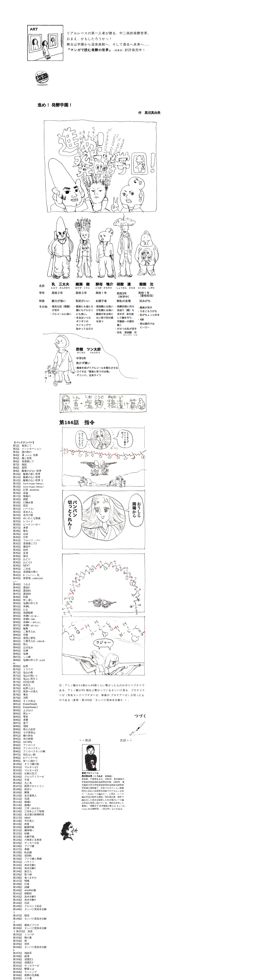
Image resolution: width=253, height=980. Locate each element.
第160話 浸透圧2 (23, 962)
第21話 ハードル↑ (24, 509)
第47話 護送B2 (22, 594)
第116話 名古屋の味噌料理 (29, 814)
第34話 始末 (21, 550)
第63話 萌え (21, 644)
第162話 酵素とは (24, 969)
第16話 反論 (21, 493)
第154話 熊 (20, 941)
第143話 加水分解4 (24, 900)
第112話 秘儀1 (22, 802)
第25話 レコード (23, 521)
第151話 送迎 (24, 931)
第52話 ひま (21, 609)
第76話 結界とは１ (24, 688)
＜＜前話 (85, 740)
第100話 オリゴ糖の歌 (26, 764)
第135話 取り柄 (22, 874)
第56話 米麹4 (27, 622)
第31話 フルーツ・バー (27, 540)
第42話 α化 (26, 575)
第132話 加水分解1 (24, 865)
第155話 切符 (21, 944)
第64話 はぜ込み (23, 647)
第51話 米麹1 (21, 606)
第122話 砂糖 (21, 833)
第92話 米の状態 (23, 739)
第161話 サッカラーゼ (26, 966)
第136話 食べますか (25, 878)
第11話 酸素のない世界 (27, 477)
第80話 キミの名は (24, 701)
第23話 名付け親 (23, 515)
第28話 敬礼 (21, 531)
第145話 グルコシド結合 (27, 906)
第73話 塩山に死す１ (25, 679)
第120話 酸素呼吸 (24, 827)
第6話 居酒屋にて (24, 461)
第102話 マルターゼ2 (26, 770)
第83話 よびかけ (23, 710)
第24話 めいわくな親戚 (27, 518)
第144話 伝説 (21, 903)
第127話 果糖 (21, 849)
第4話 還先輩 (25, 455)
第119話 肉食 (21, 824)
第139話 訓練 (21, 887)
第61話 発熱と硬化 (24, 638)
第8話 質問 (20, 468)
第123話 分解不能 (24, 837)
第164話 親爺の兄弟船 (26, 975)
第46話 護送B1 (22, 591)
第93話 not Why (23, 742)
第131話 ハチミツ (24, 862)
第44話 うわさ (22, 584)
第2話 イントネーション (27, 449)
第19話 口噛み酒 (23, 502)
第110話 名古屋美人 (25, 796)
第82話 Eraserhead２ (26, 707)
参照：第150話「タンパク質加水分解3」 (99, 700)
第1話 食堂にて (22, 446)
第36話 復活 (21, 556)
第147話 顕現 (21, 915)
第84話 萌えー (22, 713)
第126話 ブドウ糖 (24, 846)
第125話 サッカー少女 (26, 843)
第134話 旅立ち (22, 871)
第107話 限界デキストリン (29, 786)
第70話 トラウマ (23, 669)
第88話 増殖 (21, 726)
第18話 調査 (21, 499)
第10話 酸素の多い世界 (27, 474)
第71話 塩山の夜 (23, 672)
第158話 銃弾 (21, 956)
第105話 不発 (21, 780)
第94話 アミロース (24, 745)
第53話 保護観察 (23, 613)
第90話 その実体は (24, 732)
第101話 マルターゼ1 (26, 767)
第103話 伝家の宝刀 (25, 773)
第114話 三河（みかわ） (27, 808)
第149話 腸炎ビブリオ (26, 925)
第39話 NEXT (21, 565)
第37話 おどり (22, 559)
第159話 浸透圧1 (23, 959)
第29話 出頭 (21, 534)
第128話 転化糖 (22, 852)
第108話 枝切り (22, 789)
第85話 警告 (21, 717)
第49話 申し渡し (23, 600)
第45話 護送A (21, 587)
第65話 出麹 (21, 651)
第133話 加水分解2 (24, 868)
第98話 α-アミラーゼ (25, 758)
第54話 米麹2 (26, 616)
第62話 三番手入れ (30, 641)
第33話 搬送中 (22, 547)
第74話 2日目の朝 (24, 682)
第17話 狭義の (22, 496)
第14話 (28, 487)
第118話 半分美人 (24, 821)
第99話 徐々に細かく (25, 761)
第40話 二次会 (22, 569)
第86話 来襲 (21, 720)
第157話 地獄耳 (22, 953)
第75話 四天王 (22, 685)
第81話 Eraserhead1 (25, 704)
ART (34, 29)
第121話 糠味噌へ (24, 830)
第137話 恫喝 (21, 881)
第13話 (28, 483)
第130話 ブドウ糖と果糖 (27, 859)
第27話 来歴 (21, 528)
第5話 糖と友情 (22, 458)
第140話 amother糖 (25, 890)
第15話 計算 (27, 490)
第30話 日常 (21, 537)
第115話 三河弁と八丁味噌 (29, 811)
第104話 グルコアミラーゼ (29, 777)
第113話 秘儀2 (22, 805)
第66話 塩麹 (21, 654)
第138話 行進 (21, 884)
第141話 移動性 (22, 893)
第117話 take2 (22, 818)
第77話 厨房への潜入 (25, 691)
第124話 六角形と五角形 (27, 840)
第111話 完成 (21, 799)
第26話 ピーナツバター (27, 524)
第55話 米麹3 (25, 619)
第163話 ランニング (25, 972)
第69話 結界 (21, 666)
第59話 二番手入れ (24, 632)
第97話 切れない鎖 (24, 755)
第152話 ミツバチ (24, 934)
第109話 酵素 (21, 792)
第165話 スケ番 (22, 978)
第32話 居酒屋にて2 (25, 543)
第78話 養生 (21, 695)
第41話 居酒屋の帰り (25, 572)
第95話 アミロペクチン (27, 748)
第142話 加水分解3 (24, 897)
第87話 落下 (21, 723)
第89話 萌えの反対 (24, 729)
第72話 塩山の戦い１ (25, 676)
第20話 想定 (21, 506)
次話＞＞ (126, 740)
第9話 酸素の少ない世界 (27, 471)
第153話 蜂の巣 (22, 938)
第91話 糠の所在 (23, 736)
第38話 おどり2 (22, 562)
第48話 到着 (21, 597)
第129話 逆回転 (22, 856)
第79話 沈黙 (21, 698)
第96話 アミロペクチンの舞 (29, 751)
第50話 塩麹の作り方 (25, 603)
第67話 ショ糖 (22, 657)
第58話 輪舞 (21, 628)
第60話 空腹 (21, 635)
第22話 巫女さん (23, 512)
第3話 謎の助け (22, 452)
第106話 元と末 (22, 783)
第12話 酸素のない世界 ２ (28, 480)
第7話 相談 (20, 464)
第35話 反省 (21, 553)
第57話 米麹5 (26, 625)
